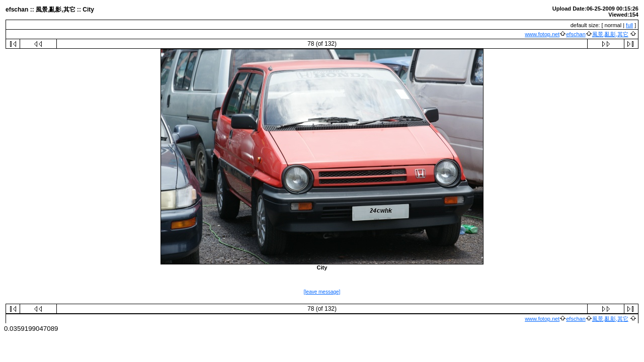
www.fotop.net (542, 34)
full (629, 25)
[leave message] (322, 292)
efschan (576, 34)
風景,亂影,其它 (610, 34)
